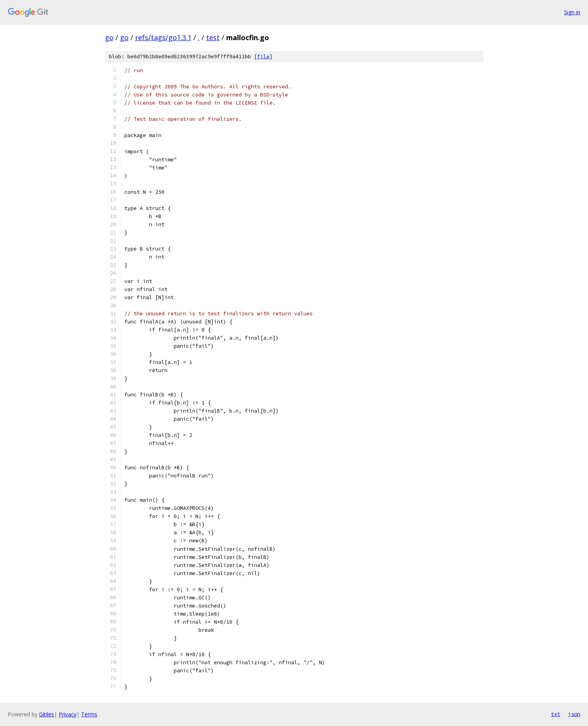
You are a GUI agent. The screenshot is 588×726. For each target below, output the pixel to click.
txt (556, 714)
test (213, 37)
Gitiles (47, 714)
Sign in (572, 12)
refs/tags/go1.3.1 (163, 37)
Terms (89, 714)
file (263, 57)
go (109, 37)
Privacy (68, 714)
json (574, 714)
